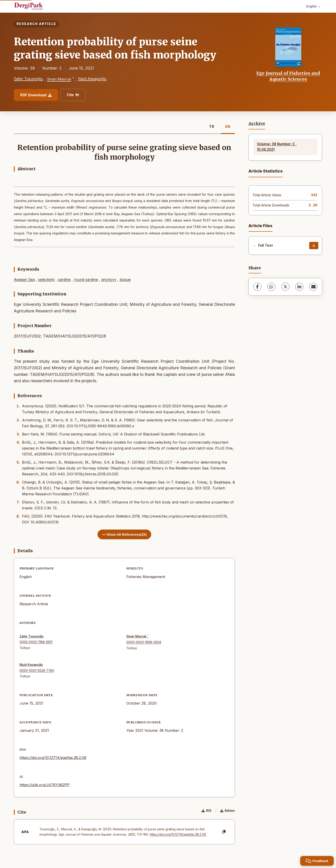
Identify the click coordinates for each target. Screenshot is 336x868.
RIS (207, 811)
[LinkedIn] (299, 287)
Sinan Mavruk (59, 79)
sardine (64, 280)
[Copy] (224, 832)
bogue (125, 280)
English (313, 6)
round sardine (86, 280)
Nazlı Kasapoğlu (92, 79)
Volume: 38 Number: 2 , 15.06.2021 (277, 147)
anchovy (109, 280)
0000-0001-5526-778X (37, 671)
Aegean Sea (24, 280)
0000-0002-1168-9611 (36, 642)
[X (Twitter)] (285, 287)
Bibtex (228, 811)
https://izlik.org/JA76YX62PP (45, 785)
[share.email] (313, 287)
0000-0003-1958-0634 (144, 642)
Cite (73, 95)
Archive (257, 124)
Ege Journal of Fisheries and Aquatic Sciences (288, 76)
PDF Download (36, 95)
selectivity (46, 280)
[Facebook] (257, 287)
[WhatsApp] (271, 287)
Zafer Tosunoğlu (28, 79)
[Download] (314, 246)
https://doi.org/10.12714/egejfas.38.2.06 (53, 758)
